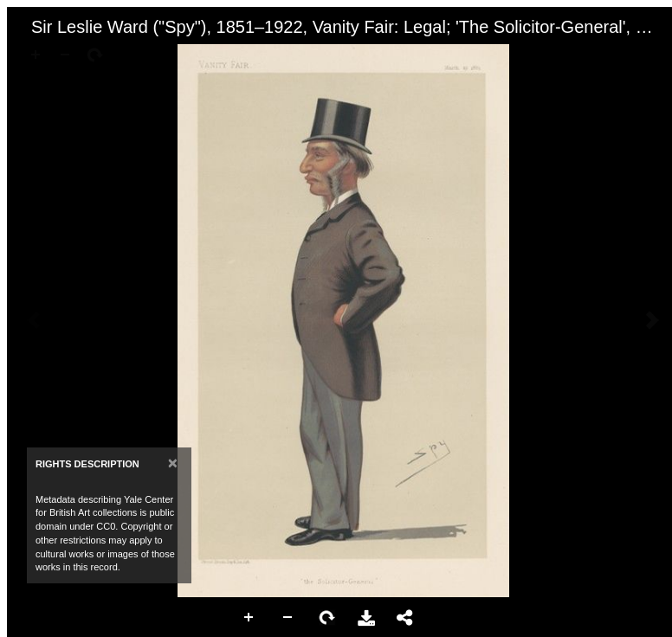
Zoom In (249, 618)
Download (366, 618)
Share (405, 618)
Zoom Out (288, 618)
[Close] (173, 463)
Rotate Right (327, 618)
